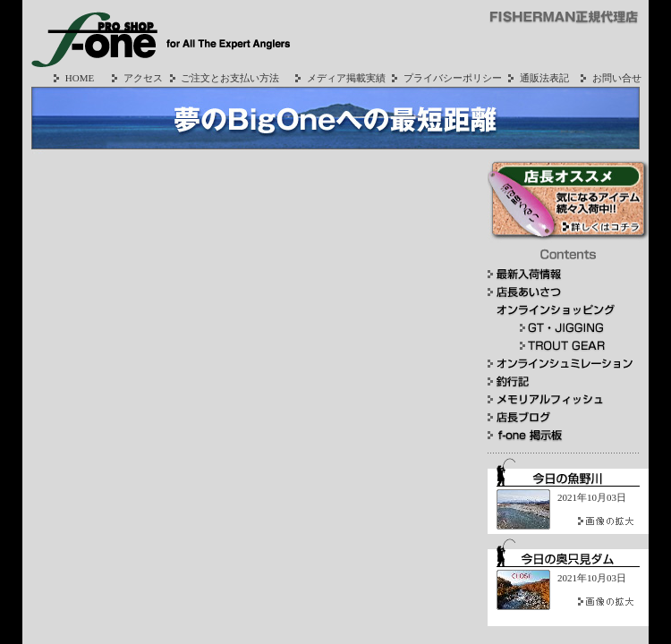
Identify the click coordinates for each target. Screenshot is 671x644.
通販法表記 (536, 78)
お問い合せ (609, 78)
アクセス (135, 78)
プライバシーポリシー (445, 78)
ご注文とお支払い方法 (223, 78)
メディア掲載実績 (338, 78)
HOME (72, 78)
